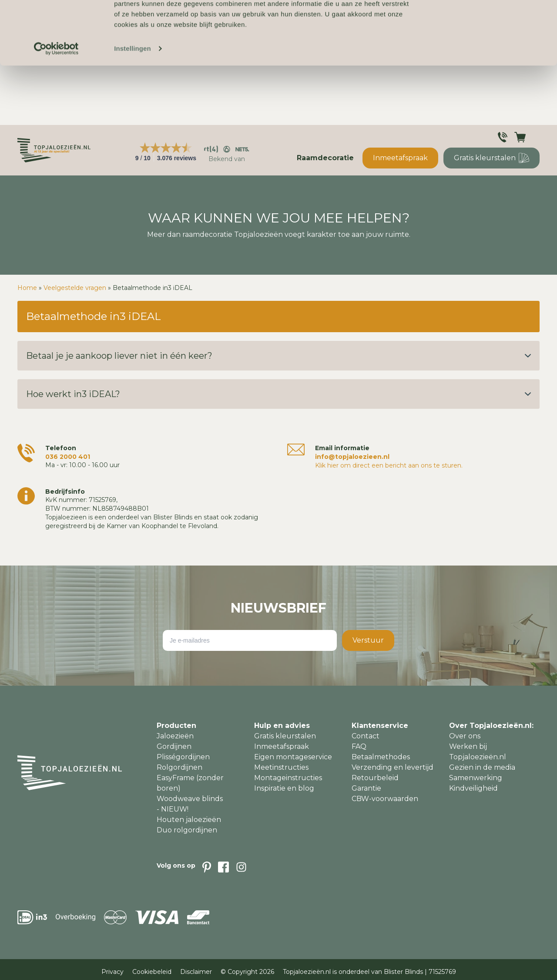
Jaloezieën (175, 736)
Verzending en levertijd (393, 767)
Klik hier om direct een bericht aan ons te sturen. (389, 465)
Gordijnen (174, 746)
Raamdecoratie (325, 158)
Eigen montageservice (293, 757)
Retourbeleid (375, 778)
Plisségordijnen (183, 757)
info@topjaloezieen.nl (352, 457)
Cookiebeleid (152, 972)
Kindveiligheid (473, 788)
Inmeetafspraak (400, 158)
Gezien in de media (482, 767)
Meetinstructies (281, 767)
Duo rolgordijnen (187, 830)
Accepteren (485, 22)
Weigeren (484, 47)
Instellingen (133, 108)
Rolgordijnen (180, 767)
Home (27, 288)
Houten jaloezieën (189, 820)
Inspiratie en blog (284, 788)
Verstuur (368, 640)
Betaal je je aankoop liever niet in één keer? (278, 356)
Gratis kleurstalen (492, 158)
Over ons (465, 736)
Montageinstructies (288, 778)
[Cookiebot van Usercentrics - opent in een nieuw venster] (56, 108)
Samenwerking (476, 778)
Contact (366, 736)
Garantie (366, 788)
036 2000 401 (68, 457)
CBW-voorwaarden (385, 799)
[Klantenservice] (503, 137)
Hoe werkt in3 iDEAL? (278, 394)
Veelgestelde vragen (75, 288)
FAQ (359, 746)
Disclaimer (196, 972)
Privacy (112, 972)
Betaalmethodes (381, 757)
